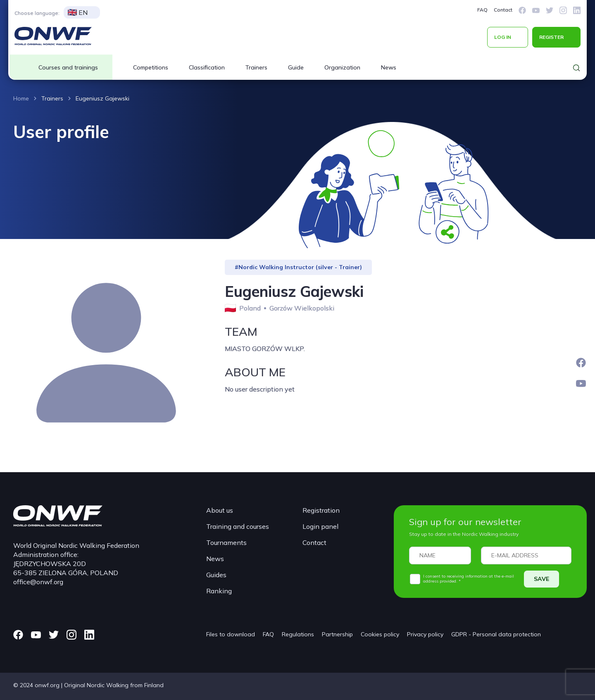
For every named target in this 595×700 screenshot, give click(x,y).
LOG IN (503, 37)
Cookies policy (380, 634)
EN (78, 12)
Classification (207, 67)
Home (21, 98)
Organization (342, 67)
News (389, 67)
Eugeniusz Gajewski (102, 98)
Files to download (231, 634)
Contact (503, 10)
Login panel (320, 526)
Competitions (151, 67)
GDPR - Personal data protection (496, 634)
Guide (296, 67)
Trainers (256, 67)
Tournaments (226, 542)
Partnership (337, 634)
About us (220, 510)
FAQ (482, 10)
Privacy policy (425, 634)
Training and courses (238, 526)
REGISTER (551, 37)
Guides (216, 575)
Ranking (219, 591)
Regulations (298, 634)
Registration (321, 510)
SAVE (541, 579)
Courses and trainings (68, 67)
